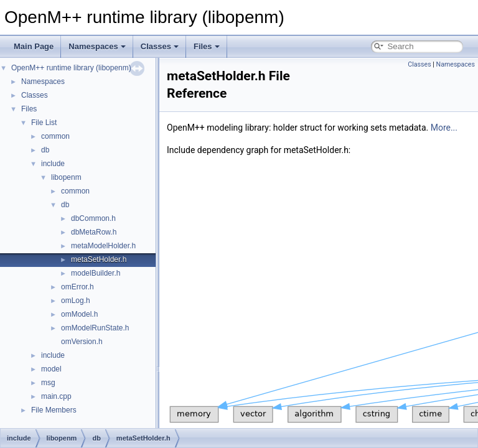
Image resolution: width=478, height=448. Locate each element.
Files (207, 46)
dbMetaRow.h (94, 232)
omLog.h (76, 301)
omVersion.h (82, 342)
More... (444, 128)
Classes (160, 46)
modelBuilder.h (96, 273)
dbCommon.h (93, 218)
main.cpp (56, 396)
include (53, 164)
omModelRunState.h (95, 328)
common (55, 136)
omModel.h (79, 314)
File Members (54, 410)
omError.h (77, 287)
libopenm (66, 177)
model (51, 369)
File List (44, 123)
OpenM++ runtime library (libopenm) (71, 68)
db (45, 150)
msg (48, 383)
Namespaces (97, 46)
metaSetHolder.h (99, 259)
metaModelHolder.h (103, 246)
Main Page (34, 46)
